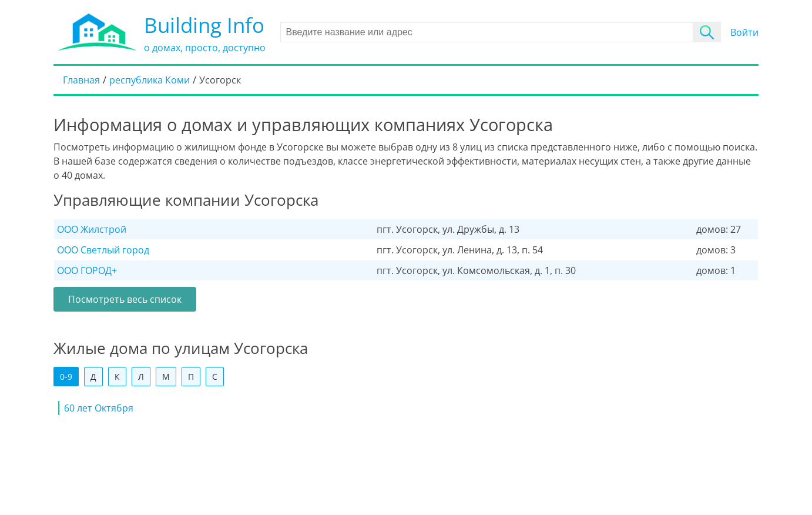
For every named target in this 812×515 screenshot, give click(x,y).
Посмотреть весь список (125, 299)
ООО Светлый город (103, 250)
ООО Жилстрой (92, 229)
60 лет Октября (99, 408)
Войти (744, 32)
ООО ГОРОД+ (87, 270)
